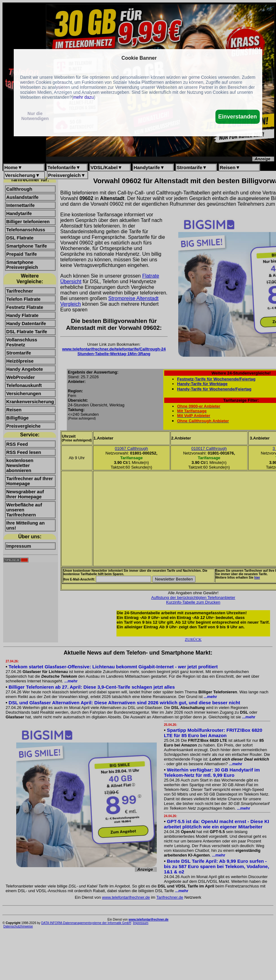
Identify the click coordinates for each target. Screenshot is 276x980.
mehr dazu (83, 97)
